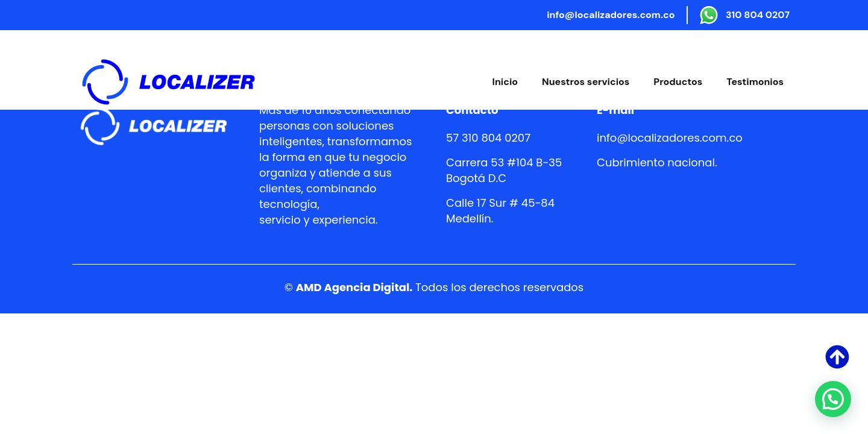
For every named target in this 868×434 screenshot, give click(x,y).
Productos (678, 82)
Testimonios (755, 82)
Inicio (505, 82)
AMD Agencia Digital (353, 287)
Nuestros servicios (586, 82)
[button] (833, 399)
